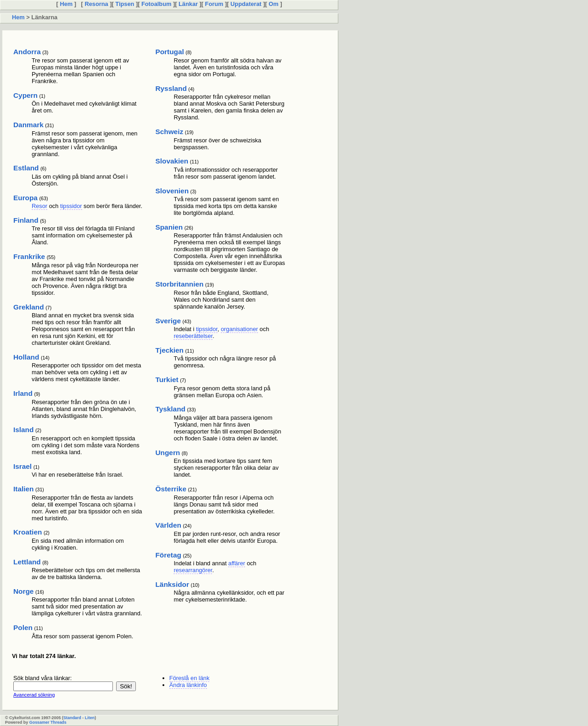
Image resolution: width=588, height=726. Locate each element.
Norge (23, 591)
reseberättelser (193, 336)
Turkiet (167, 380)
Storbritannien (179, 284)
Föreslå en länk (190, 678)
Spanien (169, 227)
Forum (214, 4)
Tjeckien (169, 350)
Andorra (27, 52)
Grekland (29, 307)
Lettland (27, 562)
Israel (22, 466)
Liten (90, 718)
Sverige (168, 321)
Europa (25, 198)
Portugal (169, 52)
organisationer (239, 329)
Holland (26, 357)
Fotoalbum (156, 4)
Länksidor (172, 584)
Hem (66, 4)
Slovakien (172, 161)
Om (274, 4)
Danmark (28, 125)
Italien (23, 489)
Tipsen (125, 4)
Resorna (96, 4)
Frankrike (29, 256)
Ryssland (171, 88)
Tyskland (170, 409)
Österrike (171, 489)
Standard (72, 718)
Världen (168, 525)
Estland (26, 168)
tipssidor (71, 206)
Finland (26, 220)
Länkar (188, 4)
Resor (39, 206)
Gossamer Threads (48, 722)
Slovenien (172, 191)
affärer (237, 563)
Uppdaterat (246, 4)
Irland (23, 393)
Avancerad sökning (34, 695)
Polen (23, 628)
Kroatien (28, 532)
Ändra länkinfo (188, 685)
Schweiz (169, 132)
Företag (168, 555)
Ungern (168, 453)
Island (23, 430)
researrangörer (193, 570)
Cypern (25, 95)
